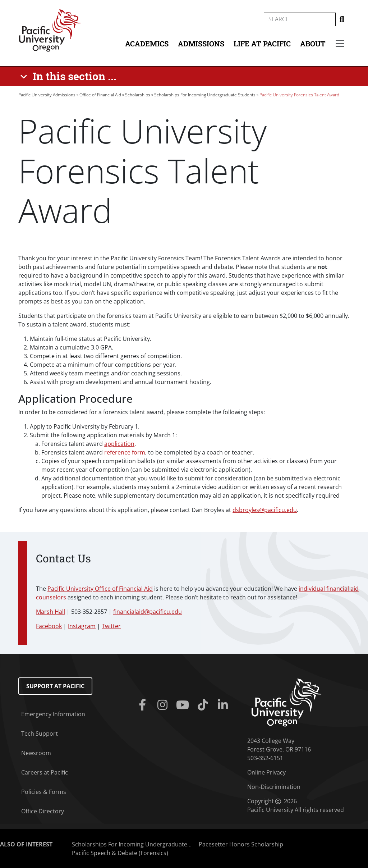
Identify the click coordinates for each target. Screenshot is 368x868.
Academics (147, 44)
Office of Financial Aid (100, 95)
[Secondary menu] (340, 44)
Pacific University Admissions (47, 95)
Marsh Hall (50, 612)
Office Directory (43, 811)
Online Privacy (266, 772)
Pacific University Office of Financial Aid (100, 589)
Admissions (201, 44)
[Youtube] (184, 705)
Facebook (49, 626)
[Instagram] (164, 705)
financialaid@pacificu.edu (148, 612)
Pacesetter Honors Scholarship (241, 844)
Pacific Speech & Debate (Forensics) (120, 853)
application (119, 444)
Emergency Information (53, 714)
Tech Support (40, 734)
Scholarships (138, 95)
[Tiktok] (204, 705)
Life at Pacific (262, 44)
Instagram (82, 626)
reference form (125, 452)
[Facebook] (144, 705)
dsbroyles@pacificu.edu (265, 510)
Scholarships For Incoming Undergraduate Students (205, 95)
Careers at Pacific (45, 772)
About (313, 44)
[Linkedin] (224, 705)
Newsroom (36, 753)
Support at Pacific (55, 686)
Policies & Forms (44, 792)
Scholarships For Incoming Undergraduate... (132, 844)
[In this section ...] (70, 76)
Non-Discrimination (274, 787)
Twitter (111, 626)
